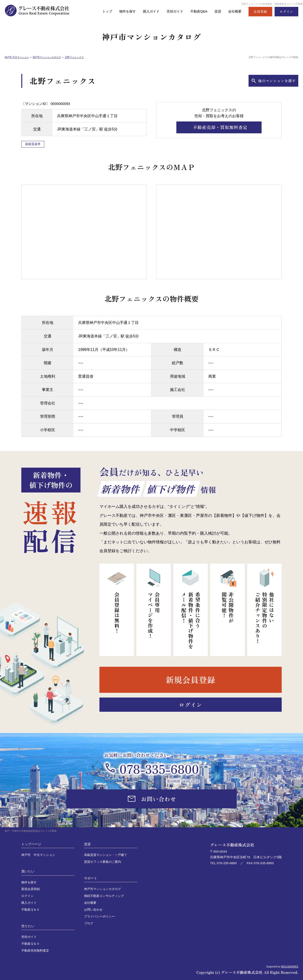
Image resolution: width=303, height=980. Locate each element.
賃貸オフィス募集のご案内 (102, 862)
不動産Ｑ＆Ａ (30, 910)
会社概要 (234, 11)
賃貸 (217, 11)
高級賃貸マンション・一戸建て (106, 855)
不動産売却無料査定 (35, 951)
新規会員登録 (31, 889)
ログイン (27, 896)
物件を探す (122, 11)
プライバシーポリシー (99, 917)
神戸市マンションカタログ (47, 57)
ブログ (89, 923)
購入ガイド (147, 11)
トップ (101, 11)
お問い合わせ (93, 910)
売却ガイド (172, 11)
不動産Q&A (197, 11)
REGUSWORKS (290, 967)
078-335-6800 (159, 769)
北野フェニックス (74, 57)
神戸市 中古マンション (17, 57)
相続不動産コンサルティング (104, 896)
